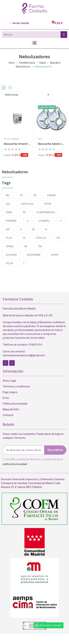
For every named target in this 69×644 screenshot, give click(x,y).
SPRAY (55, 255)
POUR (9, 263)
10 (24, 238)
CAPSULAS (27, 204)
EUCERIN (11, 255)
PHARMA (11, 221)
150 (40, 246)
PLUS (9, 238)
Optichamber (11, 139)
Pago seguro (10, 392)
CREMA (51, 195)
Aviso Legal (9, 381)
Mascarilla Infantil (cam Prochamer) (17, 144)
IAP (8, 229)
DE (35, 195)
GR (58, 238)
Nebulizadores (15, 172)
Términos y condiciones (16, 386)
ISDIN (47, 204)
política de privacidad (15, 464)
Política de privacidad (15, 404)
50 (24, 212)
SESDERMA (34, 255)
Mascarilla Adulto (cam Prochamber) (52, 144)
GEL (8, 204)
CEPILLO (41, 238)
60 (26, 246)
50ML (9, 212)
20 (33, 229)
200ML (10, 246)
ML (8, 195)
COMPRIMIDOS (45, 212)
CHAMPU (44, 221)
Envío (6, 398)
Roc (40, 139)
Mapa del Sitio (11, 409)
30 (21, 195)
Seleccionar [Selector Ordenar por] (28, 95)
